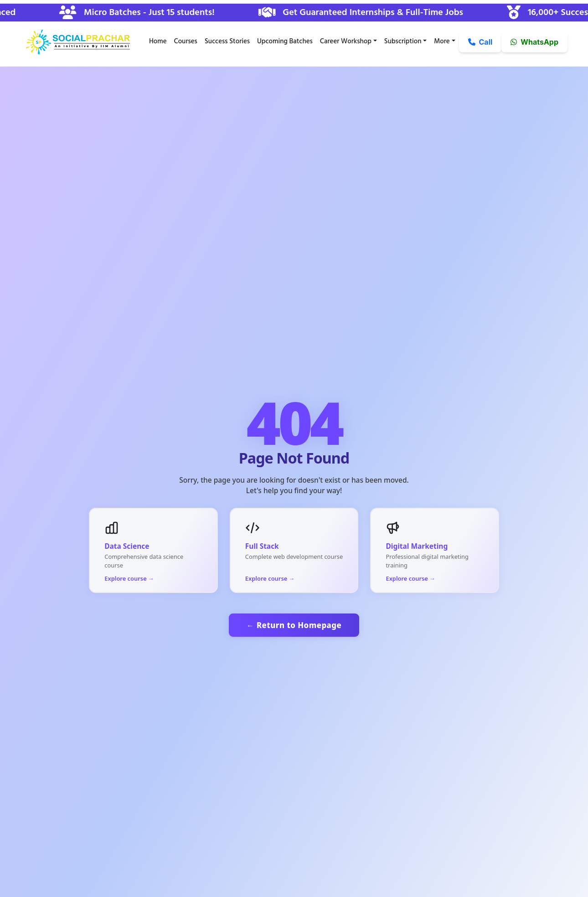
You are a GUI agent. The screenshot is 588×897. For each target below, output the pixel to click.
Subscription (403, 41)
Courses (186, 41)
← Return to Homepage (294, 625)
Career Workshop (346, 41)
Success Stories (227, 41)
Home (158, 41)
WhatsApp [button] (534, 42)
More (442, 41)
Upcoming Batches (285, 41)
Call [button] (480, 42)
